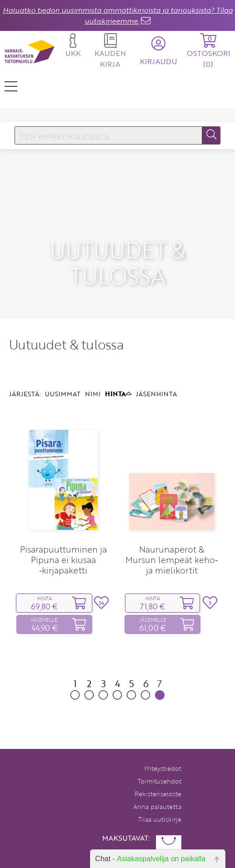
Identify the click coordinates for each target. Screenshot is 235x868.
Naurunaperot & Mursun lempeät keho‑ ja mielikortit (172, 536)
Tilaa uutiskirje (160, 796)
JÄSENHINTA (156, 370)
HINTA (118, 370)
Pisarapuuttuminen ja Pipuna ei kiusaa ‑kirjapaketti (63, 536)
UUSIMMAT (63, 370)
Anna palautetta (157, 784)
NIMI (93, 370)
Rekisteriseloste (158, 771)
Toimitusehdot (160, 758)
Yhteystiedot (162, 746)
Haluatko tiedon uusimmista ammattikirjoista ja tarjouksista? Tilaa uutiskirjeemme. (118, 15)
